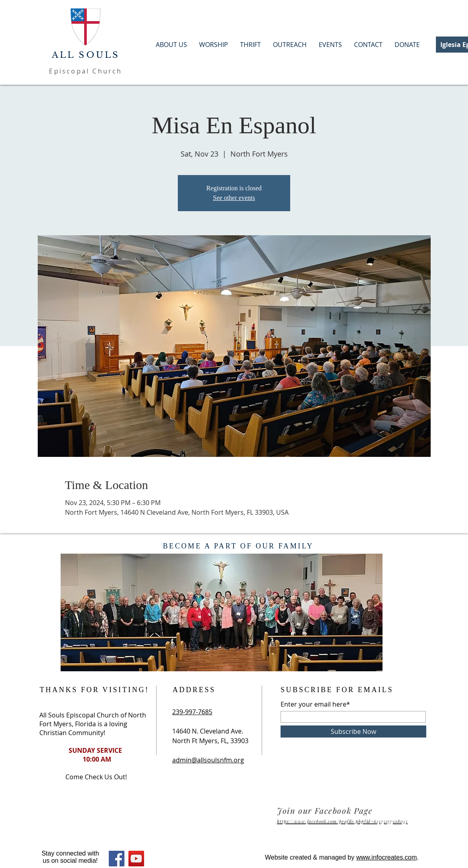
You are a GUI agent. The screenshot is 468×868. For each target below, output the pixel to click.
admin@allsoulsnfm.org (208, 760)
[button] (407, 45)
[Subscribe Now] (353, 731)
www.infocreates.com (386, 857)
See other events (234, 198)
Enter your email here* (315, 704)
